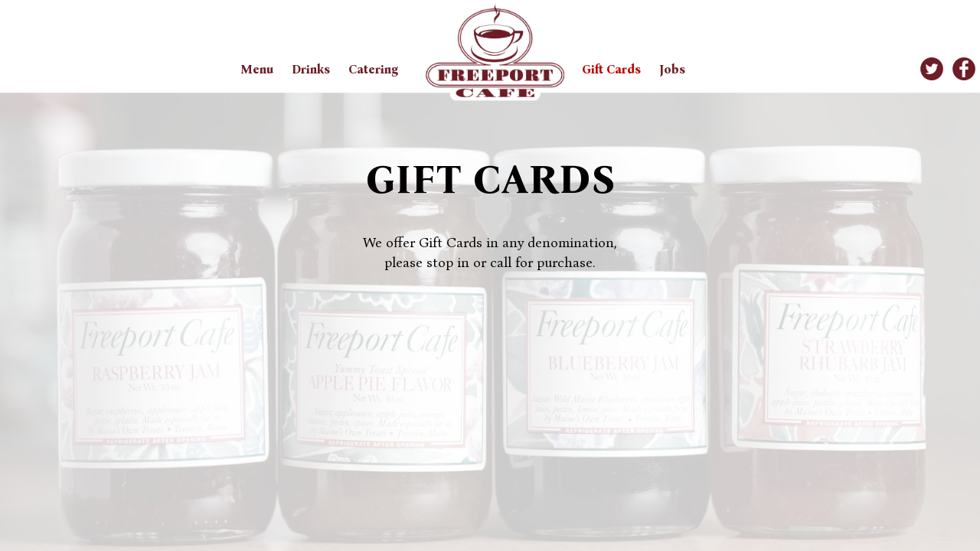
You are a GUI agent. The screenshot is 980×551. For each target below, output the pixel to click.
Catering (373, 69)
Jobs (672, 69)
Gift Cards (613, 69)
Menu (258, 69)
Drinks (312, 69)
